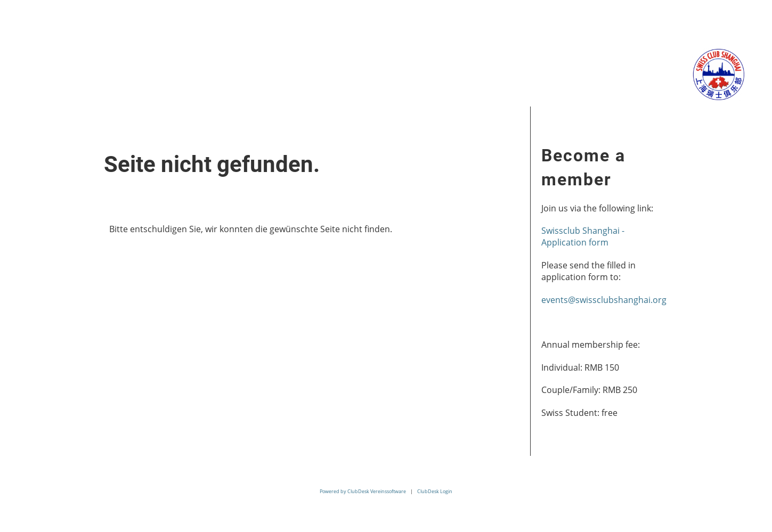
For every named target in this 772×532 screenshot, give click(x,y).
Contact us (413, 73)
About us (91, 73)
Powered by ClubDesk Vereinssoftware (363, 491)
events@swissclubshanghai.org (604, 300)
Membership (230, 73)
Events (156, 73)
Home (27, 73)
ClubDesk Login (435, 491)
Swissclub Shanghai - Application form (583, 236)
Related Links (324, 73)
